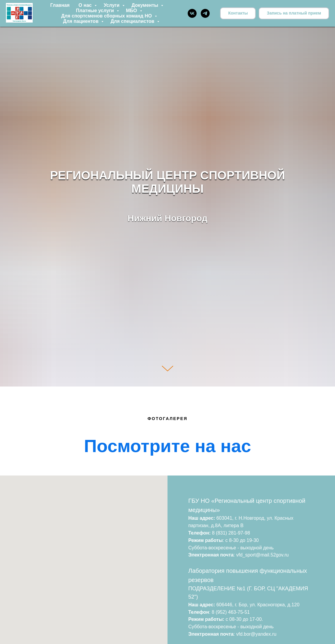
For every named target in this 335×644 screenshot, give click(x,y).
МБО (132, 11)
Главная (60, 5)
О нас (86, 5)
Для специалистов (133, 21)
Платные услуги (96, 11)
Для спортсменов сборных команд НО (107, 16)
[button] (294, 13)
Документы (146, 5)
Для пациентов (81, 21)
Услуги (112, 5)
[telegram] (205, 13)
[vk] (192, 13)
